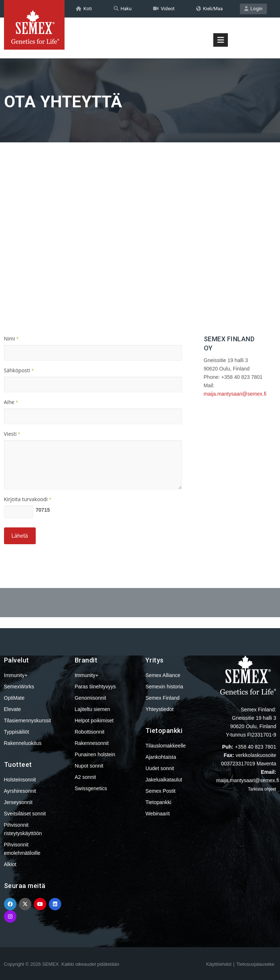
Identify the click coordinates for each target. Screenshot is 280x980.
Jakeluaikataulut (164, 780)
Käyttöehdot (219, 964)
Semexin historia (164, 687)
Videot (164, 9)
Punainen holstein (95, 754)
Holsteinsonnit (20, 780)
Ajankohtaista (161, 757)
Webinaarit (158, 814)
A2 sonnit (85, 777)
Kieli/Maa (209, 9)
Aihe (11, 402)
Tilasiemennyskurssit (28, 720)
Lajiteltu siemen (92, 709)
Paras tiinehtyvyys (95, 687)
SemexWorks (19, 687)
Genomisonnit (90, 698)
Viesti (12, 434)
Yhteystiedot (160, 709)
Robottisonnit (90, 732)
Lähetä (20, 536)
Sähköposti (19, 370)
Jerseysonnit (18, 802)
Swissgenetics (91, 788)
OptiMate (14, 698)
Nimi (11, 339)
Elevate (13, 709)
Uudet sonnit (160, 768)
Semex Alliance (163, 675)
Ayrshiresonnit (20, 791)
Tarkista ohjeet (262, 789)
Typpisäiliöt (17, 732)
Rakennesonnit (92, 743)
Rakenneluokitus (23, 743)
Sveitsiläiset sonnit (25, 814)
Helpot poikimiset (94, 720)
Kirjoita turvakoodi (28, 499)
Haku (123, 9)
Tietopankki (158, 802)
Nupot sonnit (89, 766)
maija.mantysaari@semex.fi (235, 394)
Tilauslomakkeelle (166, 746)
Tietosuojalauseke (255, 964)
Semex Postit (160, 791)
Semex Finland (162, 698)
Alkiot (10, 864)
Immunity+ (16, 675)
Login (253, 9)
